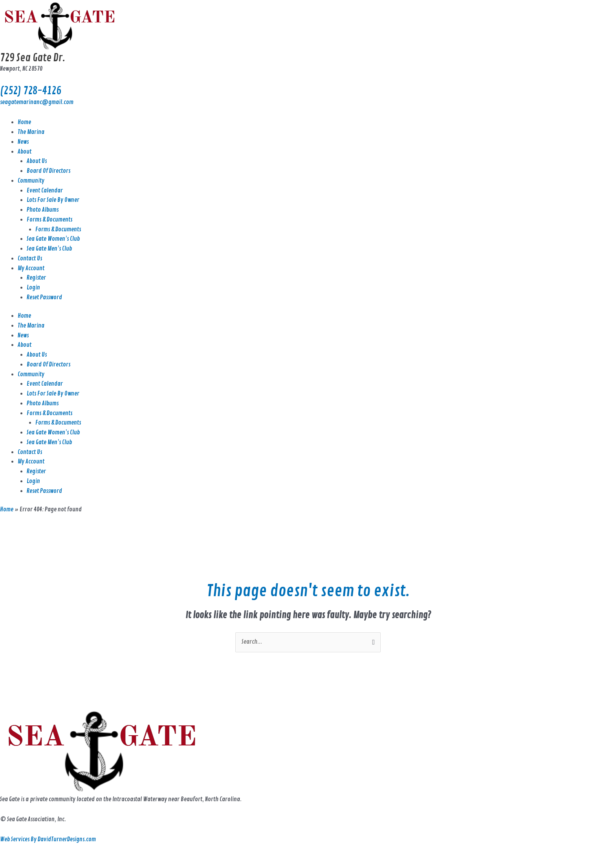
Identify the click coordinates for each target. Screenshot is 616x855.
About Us (37, 161)
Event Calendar (45, 191)
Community (31, 181)
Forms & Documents (49, 220)
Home (24, 122)
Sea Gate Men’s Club (49, 249)
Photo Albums (43, 210)
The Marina (31, 132)
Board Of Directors (49, 171)
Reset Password (44, 298)
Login (33, 288)
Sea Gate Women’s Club (53, 239)
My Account (31, 268)
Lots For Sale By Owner (53, 200)
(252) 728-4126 (30, 91)
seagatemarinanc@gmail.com (37, 102)
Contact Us (30, 259)
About (25, 152)
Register (36, 278)
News (23, 142)
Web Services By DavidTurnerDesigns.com (48, 839)
